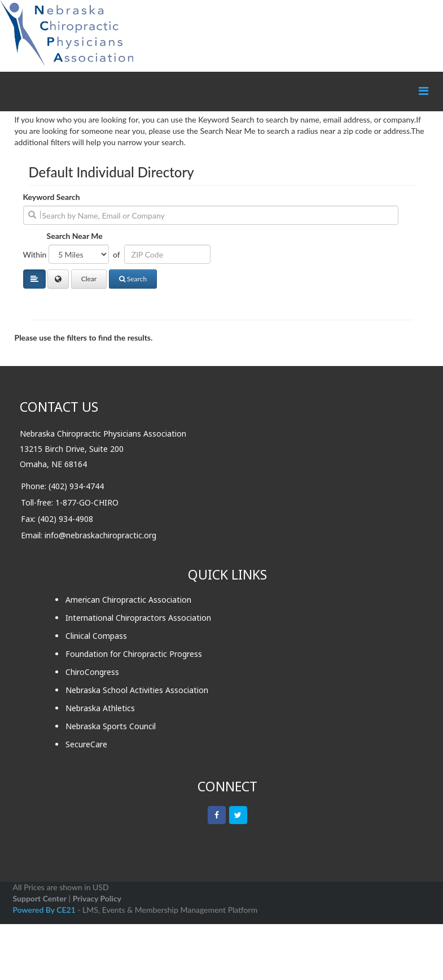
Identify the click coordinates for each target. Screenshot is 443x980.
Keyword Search (52, 197)
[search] (211, 215)
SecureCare (86, 744)
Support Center (40, 898)
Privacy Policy (97, 898)
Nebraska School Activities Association (137, 690)
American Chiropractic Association (128, 600)
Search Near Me (75, 236)
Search (133, 279)
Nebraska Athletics (100, 708)
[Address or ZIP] (167, 254)
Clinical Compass (96, 636)
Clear (89, 279)
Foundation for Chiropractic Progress (134, 654)
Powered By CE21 (45, 910)
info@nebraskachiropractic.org (100, 535)
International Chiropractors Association (138, 618)
